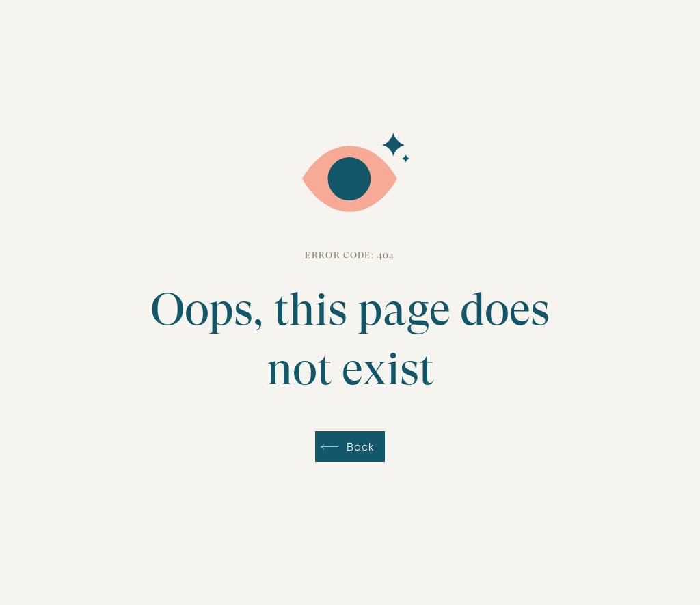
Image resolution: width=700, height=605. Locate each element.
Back (360, 447)
